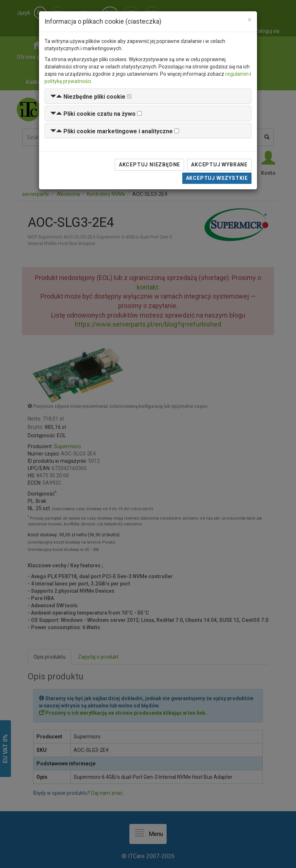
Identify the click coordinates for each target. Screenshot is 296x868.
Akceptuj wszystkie (217, 178)
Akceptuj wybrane (219, 165)
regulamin (237, 74)
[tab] (148, 96)
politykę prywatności (68, 81)
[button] (88, 97)
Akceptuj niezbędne (149, 165)
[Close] (250, 20)
